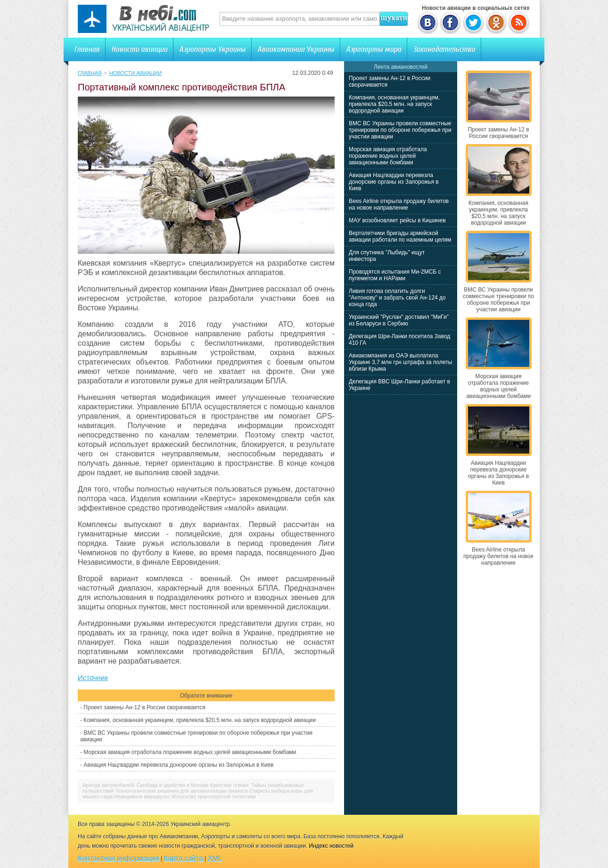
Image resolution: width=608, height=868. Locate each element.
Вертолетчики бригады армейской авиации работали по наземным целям (400, 236)
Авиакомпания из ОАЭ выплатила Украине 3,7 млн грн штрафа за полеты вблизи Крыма (400, 362)
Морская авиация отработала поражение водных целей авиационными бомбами (190, 752)
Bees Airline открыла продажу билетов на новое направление (399, 204)
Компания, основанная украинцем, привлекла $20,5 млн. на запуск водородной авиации (200, 720)
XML (215, 858)
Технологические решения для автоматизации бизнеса (181, 791)
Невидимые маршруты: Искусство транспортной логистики (185, 796)
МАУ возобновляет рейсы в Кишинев (397, 220)
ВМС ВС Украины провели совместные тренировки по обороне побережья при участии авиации (400, 130)
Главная (87, 49)
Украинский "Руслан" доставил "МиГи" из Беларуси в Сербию (399, 320)
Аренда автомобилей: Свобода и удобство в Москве (145, 785)
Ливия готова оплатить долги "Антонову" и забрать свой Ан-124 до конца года (397, 298)
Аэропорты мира (374, 49)
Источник (93, 677)
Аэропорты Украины (212, 49)
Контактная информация (118, 858)
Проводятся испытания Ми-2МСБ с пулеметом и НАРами (395, 275)
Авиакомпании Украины (296, 49)
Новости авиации (139, 49)
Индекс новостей (331, 846)
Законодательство (444, 49)
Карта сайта (183, 858)
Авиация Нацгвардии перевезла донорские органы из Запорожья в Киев (178, 765)
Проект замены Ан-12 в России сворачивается (144, 707)
